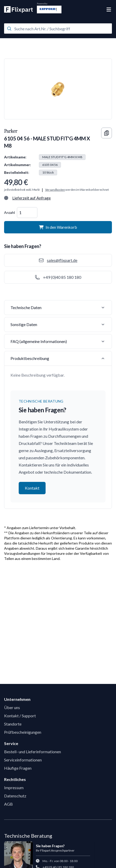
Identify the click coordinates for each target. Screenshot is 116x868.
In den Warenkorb (58, 227)
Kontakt (32, 488)
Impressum (14, 788)
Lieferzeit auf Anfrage (31, 198)
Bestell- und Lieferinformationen (33, 752)
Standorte (13, 724)
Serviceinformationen (23, 760)
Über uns (12, 707)
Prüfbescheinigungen (23, 732)
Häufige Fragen (18, 768)
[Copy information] (107, 133)
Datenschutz (15, 796)
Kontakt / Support (20, 716)
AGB (8, 804)
